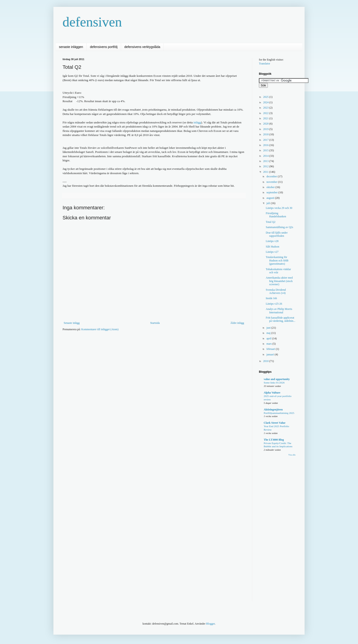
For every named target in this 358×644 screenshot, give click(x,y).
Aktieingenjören (273, 410)
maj (269, 333)
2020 (266, 124)
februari (271, 349)
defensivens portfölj (104, 47)
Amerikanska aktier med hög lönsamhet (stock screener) (279, 281)
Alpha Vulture (272, 393)
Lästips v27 (272, 252)
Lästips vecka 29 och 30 (279, 208)
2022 (266, 113)
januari (271, 354)
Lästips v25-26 (274, 304)
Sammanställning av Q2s (279, 227)
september (272, 192)
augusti (271, 198)
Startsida (155, 323)
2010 (266, 361)
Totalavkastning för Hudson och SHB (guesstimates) (277, 260)
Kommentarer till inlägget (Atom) (100, 329)
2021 (266, 118)
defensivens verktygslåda (142, 47)
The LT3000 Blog (274, 440)
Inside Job (271, 298)
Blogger (211, 624)
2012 (266, 166)
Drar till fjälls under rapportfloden (277, 234)
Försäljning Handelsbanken (276, 215)
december (272, 176)
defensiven (92, 22)
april (269, 338)
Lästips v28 (272, 241)
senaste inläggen (71, 47)
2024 (266, 102)
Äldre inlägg (237, 323)
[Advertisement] (146, 349)
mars (269, 344)
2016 (266, 145)
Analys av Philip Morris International (279, 311)
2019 (266, 129)
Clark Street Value (275, 423)
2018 (266, 134)
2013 (266, 161)
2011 (266, 172)
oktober (271, 187)
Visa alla (292, 455)
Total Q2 (271, 222)
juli (269, 203)
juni (269, 328)
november (272, 182)
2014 (266, 156)
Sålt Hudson (272, 247)
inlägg (197, 122)
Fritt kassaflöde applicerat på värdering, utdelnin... (281, 319)
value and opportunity (277, 379)
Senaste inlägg (72, 323)
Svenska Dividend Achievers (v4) (276, 291)
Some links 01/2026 (274, 383)
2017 (266, 140)
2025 (266, 97)
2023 (266, 108)
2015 (266, 150)
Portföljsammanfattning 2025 (279, 413)
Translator (265, 64)
